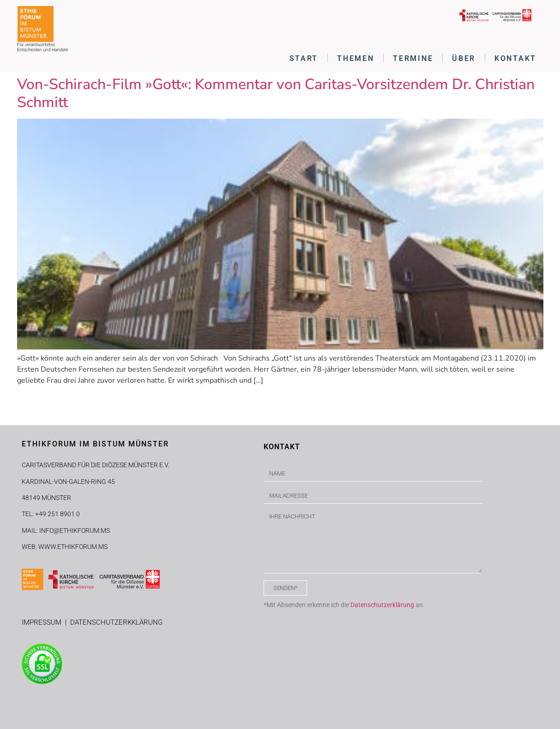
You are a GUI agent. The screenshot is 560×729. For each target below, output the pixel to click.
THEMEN (355, 58)
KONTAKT (515, 58)
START (304, 58)
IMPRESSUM (43, 622)
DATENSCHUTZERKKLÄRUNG (116, 622)
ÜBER (464, 58)
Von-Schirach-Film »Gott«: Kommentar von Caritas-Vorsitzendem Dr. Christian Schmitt (276, 93)
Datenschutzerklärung (382, 605)
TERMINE (413, 58)
